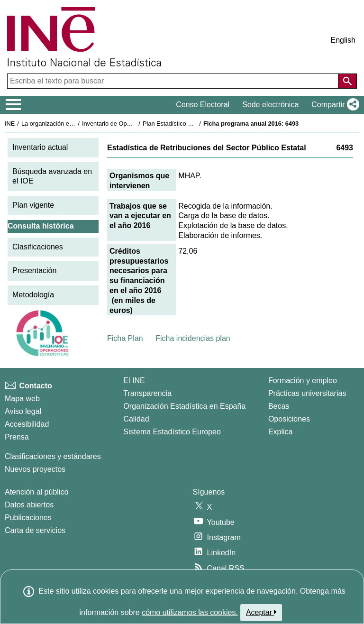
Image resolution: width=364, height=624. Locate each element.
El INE (134, 381)
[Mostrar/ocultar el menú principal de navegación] (14, 105)
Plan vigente (33, 205)
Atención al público (36, 492)
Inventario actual (40, 147)
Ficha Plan (125, 338)
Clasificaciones (38, 247)
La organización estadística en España (73, 124)
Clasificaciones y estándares (53, 456)
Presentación (34, 271)
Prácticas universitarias (307, 393)
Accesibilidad (27, 424)
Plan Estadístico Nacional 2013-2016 (192, 124)
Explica (281, 432)
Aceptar (261, 612)
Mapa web (22, 399)
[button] (333, 105)
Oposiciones (289, 419)
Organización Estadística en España (184, 406)
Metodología (33, 295)
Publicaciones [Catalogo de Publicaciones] (28, 518)
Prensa (17, 437)
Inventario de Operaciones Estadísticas (135, 124)
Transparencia (147, 393)
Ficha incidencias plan (193, 338)
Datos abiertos (29, 505)
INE (10, 124)
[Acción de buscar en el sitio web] (347, 81)
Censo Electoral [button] (203, 105)
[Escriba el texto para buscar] (174, 81)
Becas (279, 406)
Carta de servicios (35, 530)
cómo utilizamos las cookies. (190, 612)
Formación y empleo (303, 381)
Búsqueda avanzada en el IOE (52, 176)
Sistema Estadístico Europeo (172, 432)
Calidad (136, 419)
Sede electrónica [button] (270, 105)
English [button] (343, 40)
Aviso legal (23, 411)
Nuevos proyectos (35, 469)
